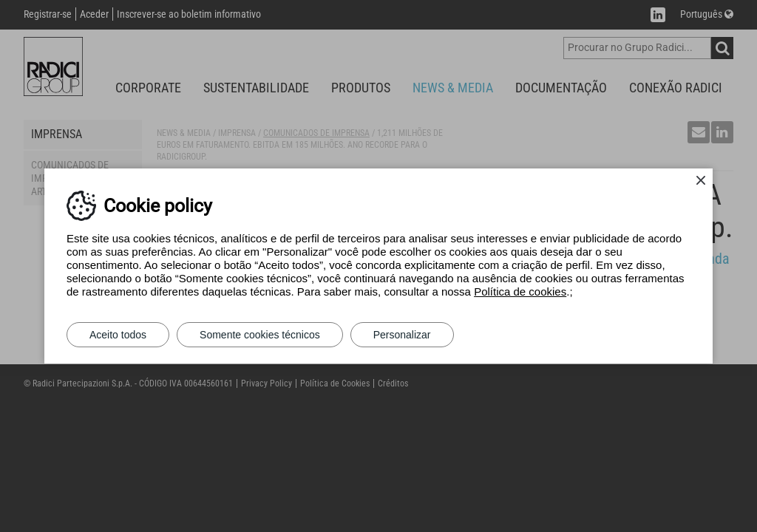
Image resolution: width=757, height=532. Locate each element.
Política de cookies (520, 291)
